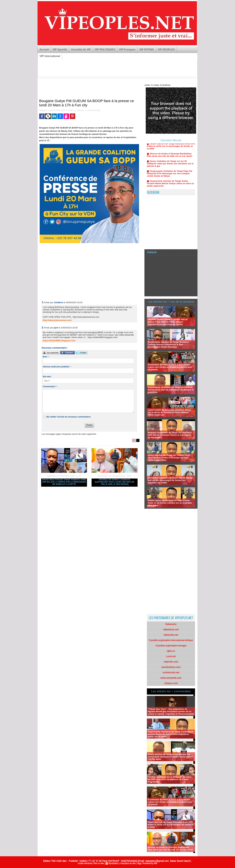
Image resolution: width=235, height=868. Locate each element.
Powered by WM (150, 863)
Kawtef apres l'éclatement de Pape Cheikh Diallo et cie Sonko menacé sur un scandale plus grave (170, 503)
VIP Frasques (127, 50)
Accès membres (85, 863)
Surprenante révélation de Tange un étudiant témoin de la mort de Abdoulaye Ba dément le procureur (171, 390)
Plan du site (99, 863)
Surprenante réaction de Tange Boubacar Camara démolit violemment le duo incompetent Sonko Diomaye (168, 344)
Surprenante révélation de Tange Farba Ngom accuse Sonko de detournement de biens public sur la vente (171, 734)
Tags (139, 863)
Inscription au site (128, 863)
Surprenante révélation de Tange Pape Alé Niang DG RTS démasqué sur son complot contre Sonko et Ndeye (170, 175)
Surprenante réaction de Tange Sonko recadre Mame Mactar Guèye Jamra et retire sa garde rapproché (170, 185)
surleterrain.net (171, 672)
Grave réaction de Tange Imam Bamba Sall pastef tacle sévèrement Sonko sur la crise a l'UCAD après (170, 757)
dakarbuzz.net (171, 629)
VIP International (50, 56)
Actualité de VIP (81, 50)
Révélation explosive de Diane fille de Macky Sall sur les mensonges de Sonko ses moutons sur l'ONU (170, 480)
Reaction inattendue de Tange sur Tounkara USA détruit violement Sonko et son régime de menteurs (170, 435)
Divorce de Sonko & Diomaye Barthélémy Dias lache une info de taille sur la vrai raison (115, 482)
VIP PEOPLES (166, 50)
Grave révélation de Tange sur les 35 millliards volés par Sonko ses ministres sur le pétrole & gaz (170, 166)
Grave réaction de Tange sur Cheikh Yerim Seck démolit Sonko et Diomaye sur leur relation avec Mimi (169, 458)
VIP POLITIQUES (105, 50)
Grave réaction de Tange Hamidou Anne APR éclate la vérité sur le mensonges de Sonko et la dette (64, 482)
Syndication (114, 863)
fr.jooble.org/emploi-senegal (171, 646)
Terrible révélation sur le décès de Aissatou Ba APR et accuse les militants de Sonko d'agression (169, 779)
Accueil (44, 50)
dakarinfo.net (171, 635)
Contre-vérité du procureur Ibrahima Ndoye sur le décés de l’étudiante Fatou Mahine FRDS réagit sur (169, 412)
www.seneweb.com (171, 678)
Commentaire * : (50, 387)
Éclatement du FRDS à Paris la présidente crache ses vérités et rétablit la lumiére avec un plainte (170, 367)
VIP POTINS (147, 50)
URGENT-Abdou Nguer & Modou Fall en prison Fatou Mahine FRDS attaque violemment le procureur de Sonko (168, 322)
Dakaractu (171, 624)
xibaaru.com (171, 683)
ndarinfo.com (171, 662)
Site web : (47, 377)
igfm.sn (171, 651)
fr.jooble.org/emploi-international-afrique (171, 640)
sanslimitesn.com (171, 667)
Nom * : (46, 357)
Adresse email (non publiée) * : (57, 367)
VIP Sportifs (60, 50)
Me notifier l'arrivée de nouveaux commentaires (69, 417)
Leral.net (171, 656)
